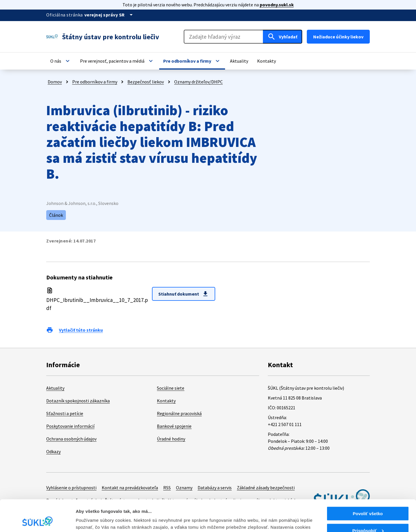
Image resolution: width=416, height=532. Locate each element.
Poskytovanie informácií (70, 426)
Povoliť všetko (368, 484)
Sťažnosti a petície (65, 413)
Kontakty (166, 401)
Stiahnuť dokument (184, 294)
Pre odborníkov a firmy (95, 82)
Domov (55, 82)
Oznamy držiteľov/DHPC (198, 82)
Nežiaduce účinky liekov (338, 37)
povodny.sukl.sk (277, 5)
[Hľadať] (283, 37)
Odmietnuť (368, 518)
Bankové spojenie (174, 426)
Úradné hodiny (171, 439)
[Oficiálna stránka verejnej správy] (109, 15)
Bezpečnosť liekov (146, 82)
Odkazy (53, 451)
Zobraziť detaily (92, 520)
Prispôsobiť (368, 501)
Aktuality (55, 388)
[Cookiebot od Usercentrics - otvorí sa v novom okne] (37, 521)
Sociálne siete (171, 388)
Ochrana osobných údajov (71, 439)
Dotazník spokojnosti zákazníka (78, 401)
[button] (61, 61)
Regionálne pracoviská (179, 413)
